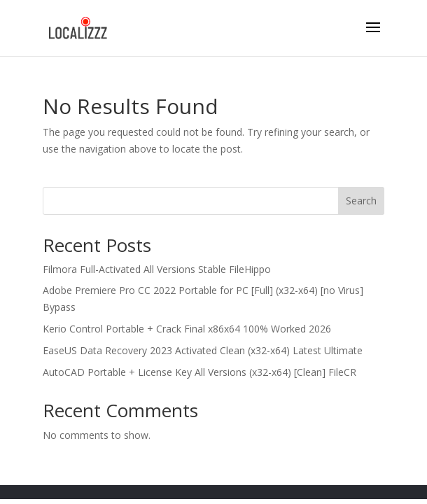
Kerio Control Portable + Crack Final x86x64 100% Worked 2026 (187, 329)
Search (361, 201)
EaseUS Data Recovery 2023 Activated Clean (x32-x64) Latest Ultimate (203, 350)
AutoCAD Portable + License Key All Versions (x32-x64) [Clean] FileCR (199, 372)
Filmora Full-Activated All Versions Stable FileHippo (157, 269)
